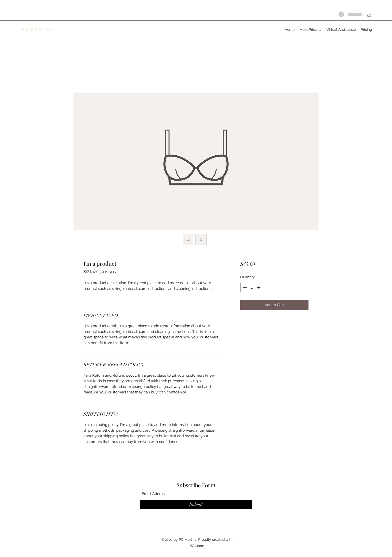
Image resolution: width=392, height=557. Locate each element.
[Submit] (196, 504)
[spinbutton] (252, 288)
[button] (369, 14)
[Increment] (259, 288)
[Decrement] (244, 288)
